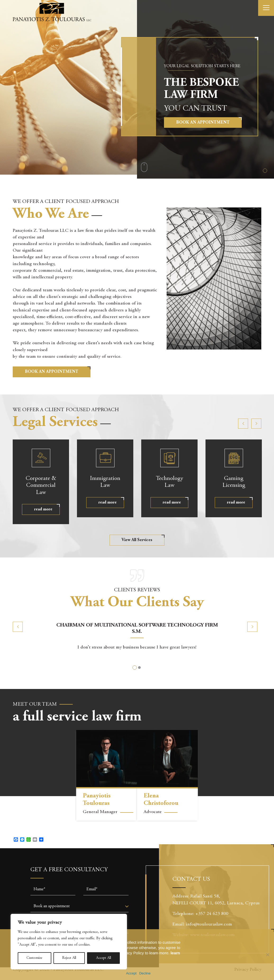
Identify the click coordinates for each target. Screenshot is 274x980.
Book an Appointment (203, 122)
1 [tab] (265, 171)
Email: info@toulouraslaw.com (202, 924)
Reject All (69, 958)
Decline (145, 973)
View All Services (137, 540)
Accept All (104, 958)
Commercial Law (41, 485)
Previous (243, 424)
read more (43, 509)
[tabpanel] (137, 89)
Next (256, 424)
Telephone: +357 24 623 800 (202, 914)
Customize (34, 958)
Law (105, 482)
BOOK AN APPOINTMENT (52, 372)
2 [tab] (139, 668)
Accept (131, 973)
